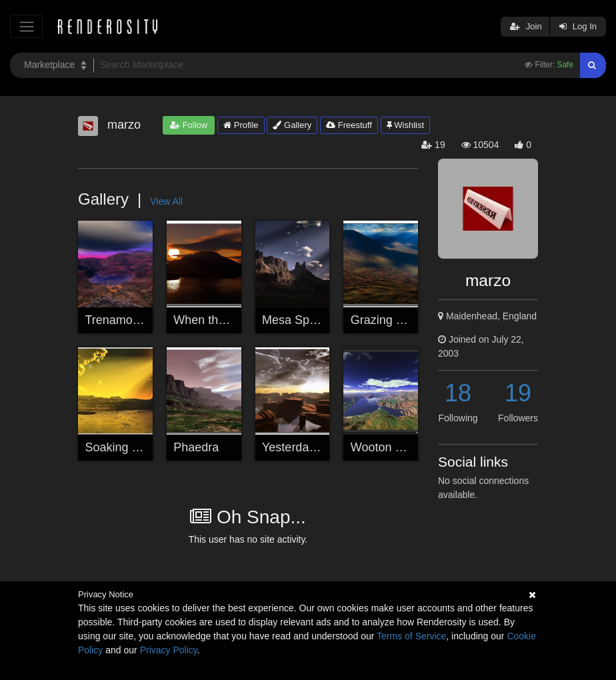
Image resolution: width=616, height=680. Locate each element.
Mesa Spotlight (302, 320)
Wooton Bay (383, 447)
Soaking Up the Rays (142, 447)
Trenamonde (119, 320)
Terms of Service (411, 636)
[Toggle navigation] (26, 26)
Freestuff (349, 125)
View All (166, 201)
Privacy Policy (169, 650)
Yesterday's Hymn (310, 447)
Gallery (292, 125)
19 (518, 393)
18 (458, 393)
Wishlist (405, 125)
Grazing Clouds (392, 320)
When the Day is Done (233, 320)
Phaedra (196, 447)
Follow (189, 125)
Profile (241, 125)
